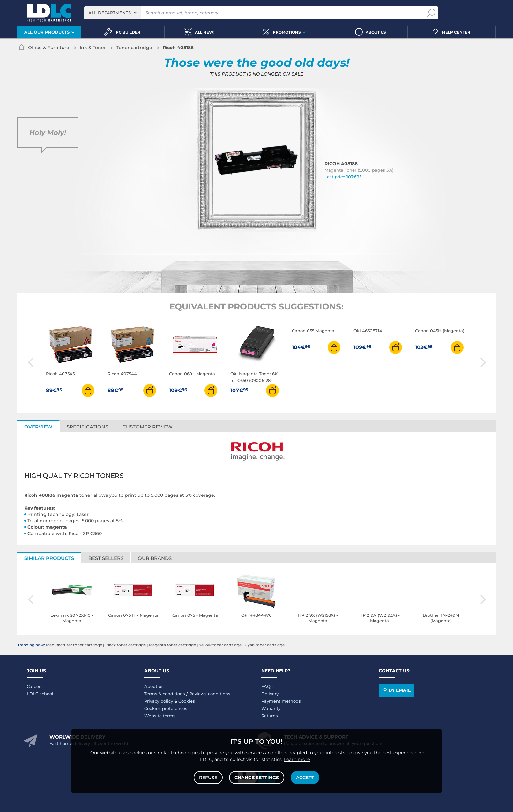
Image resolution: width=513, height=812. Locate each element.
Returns (270, 716)
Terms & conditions (165, 694)
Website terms (160, 716)
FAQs (267, 686)
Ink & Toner (93, 48)
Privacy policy (159, 701)
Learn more (297, 759)
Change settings (257, 778)
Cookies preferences (166, 708)
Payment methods (281, 701)
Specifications (87, 427)
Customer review (148, 427)
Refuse (208, 778)
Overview (38, 427)
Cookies (187, 701)
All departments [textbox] (110, 13)
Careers (35, 686)
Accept (305, 778)
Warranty (271, 708)
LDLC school (40, 694)
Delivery (270, 694)
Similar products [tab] (49, 558)
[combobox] (112, 13)
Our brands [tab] (155, 558)
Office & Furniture (49, 48)
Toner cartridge (134, 48)
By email (396, 690)
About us (154, 686)
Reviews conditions (210, 694)
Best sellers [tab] (106, 558)
